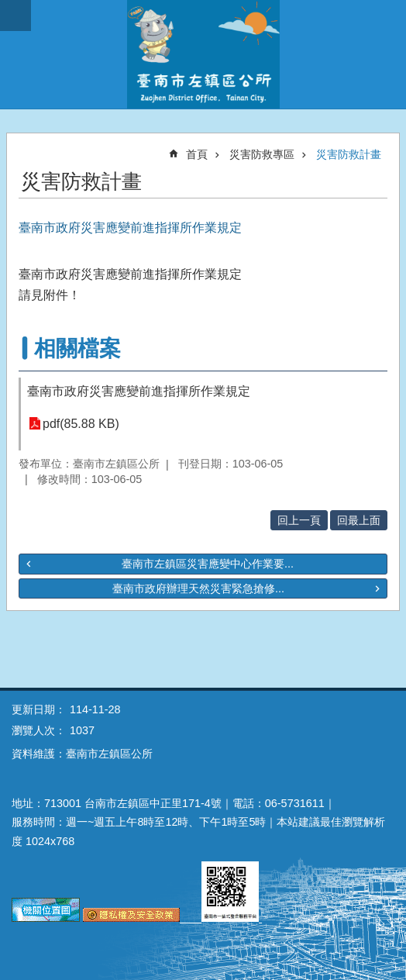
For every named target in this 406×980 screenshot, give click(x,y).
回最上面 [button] (359, 520)
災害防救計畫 (349, 154)
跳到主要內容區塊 (8, 8)
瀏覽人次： (39, 730)
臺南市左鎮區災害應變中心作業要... (208, 564)
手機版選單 (15, 16)
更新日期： (39, 709)
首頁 (197, 154)
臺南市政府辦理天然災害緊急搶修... (198, 588)
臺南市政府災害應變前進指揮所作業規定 (139, 391)
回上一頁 (299, 520)
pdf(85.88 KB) (81, 424)
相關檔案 (77, 349)
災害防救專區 (262, 154)
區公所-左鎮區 (203, 54)
